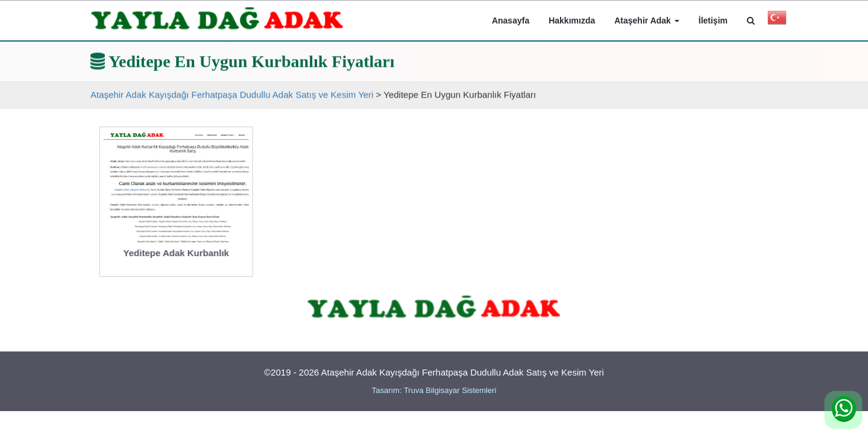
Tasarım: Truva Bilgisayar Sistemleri (434, 390)
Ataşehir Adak (647, 20)
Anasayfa (511, 20)
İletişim (713, 20)
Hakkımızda (572, 20)
